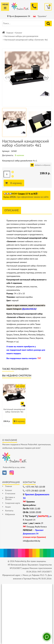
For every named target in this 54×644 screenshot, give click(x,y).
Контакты (9, 511)
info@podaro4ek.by (32, 541)
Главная (10, 33)
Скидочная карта (13, 503)
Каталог (19, 33)
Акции (8, 507)
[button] (47, 78)
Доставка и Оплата (10, 498)
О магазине (10, 493)
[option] (14, 405)
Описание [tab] (12, 210)
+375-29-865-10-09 (35, 491)
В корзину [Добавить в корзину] (16, 183)
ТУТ (39, 358)
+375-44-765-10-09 (35, 487)
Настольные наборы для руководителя (21, 36)
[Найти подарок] (48, 24)
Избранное (10, 514)
